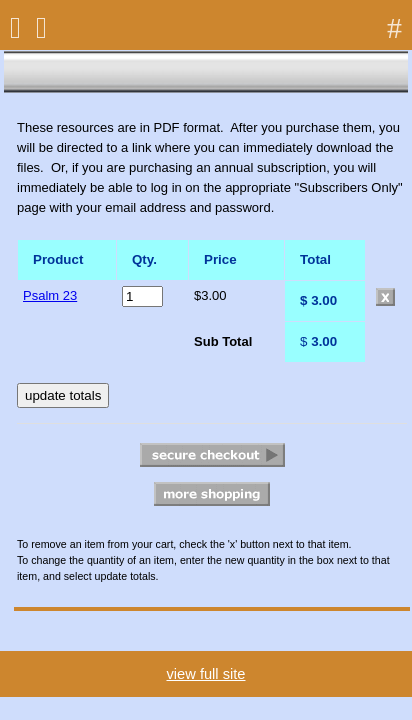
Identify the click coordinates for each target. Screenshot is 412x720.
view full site (205, 674)
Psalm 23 (50, 295)
